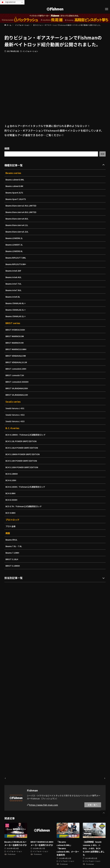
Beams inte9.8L (13, 297)
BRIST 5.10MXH (13, 566)
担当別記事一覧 (14, 578)
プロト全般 (11, 526)
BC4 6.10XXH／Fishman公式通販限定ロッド (26, 487)
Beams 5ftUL (12, 540)
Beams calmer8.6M (15, 186)
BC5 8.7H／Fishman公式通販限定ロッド (24, 506)
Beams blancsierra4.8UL (18, 219)
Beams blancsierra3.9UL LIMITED (22, 206)
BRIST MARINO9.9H (15, 343)
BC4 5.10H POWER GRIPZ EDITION (22, 461)
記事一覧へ (93, 805)
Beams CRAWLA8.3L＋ (16, 310)
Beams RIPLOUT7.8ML (16, 258)
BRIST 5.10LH (12, 559)
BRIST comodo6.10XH (16, 369)
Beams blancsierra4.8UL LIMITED (22, 212)
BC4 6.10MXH (12, 474)
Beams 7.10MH (13, 553)
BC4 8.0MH (11, 493)
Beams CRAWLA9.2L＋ (16, 316)
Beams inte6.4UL (14, 277)
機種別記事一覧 (14, 165)
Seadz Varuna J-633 (16, 421)
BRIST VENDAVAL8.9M (16, 356)
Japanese (8, 2)
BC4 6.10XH (11, 480)
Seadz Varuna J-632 (16, 415)
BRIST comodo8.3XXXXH (18, 382)
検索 (7, 148)
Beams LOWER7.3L (15, 245)
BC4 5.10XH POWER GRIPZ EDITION (23, 467)
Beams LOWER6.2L (15, 238)
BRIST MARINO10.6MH (16, 349)
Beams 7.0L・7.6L (14, 546)
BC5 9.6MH (11, 513)
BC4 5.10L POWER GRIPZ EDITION (22, 441)
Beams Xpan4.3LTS (15, 193)
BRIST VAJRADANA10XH (17, 388)
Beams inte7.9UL (14, 290)
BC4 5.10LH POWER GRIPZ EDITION (23, 448)
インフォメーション (30, 51)
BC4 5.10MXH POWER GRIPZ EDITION (23, 454)
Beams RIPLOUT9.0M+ (16, 264)
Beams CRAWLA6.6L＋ (16, 303)
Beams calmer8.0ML (15, 180)
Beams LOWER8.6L (15, 251)
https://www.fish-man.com (44, 805)
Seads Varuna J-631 (15, 408)
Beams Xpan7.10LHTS (16, 199)
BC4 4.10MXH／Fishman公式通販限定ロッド (26, 435)
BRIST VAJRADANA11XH (17, 395)
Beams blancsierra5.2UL (18, 232)
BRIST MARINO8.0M (15, 336)
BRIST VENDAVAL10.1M (17, 362)
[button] (104, 813)
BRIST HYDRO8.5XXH (16, 330)
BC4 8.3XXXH (12, 500)
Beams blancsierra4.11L (17, 225)
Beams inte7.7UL (14, 284)
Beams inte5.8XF (14, 271)
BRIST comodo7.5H (15, 375)
